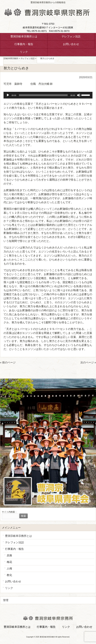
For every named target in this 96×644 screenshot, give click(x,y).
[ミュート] (79, 95)
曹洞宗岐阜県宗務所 (9, 58)
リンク (9, 588)
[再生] (8, 95)
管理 (6, 600)
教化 (9, 575)
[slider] (43, 95)
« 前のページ (8, 362)
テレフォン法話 (14, 542)
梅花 (9, 562)
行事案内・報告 (14, 549)
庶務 (9, 555)
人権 (9, 569)
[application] (48, 95)
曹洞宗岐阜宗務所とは (18, 536)
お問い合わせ (13, 581)
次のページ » (88, 362)
